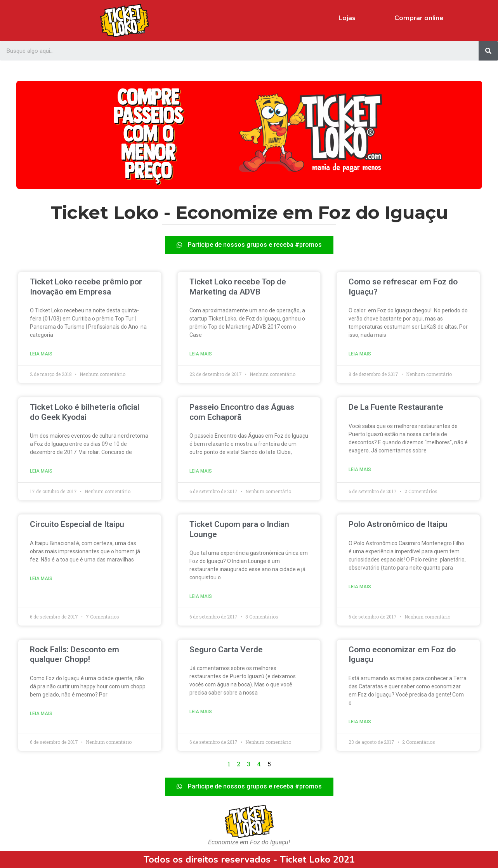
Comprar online (419, 18)
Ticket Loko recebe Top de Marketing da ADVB (238, 287)
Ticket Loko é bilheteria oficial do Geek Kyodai (85, 412)
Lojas (347, 18)
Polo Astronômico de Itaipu (398, 524)
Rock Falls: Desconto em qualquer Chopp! (75, 654)
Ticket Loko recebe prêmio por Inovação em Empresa (86, 287)
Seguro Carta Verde (226, 650)
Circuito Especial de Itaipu (77, 524)
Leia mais (41, 354)
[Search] (488, 51)
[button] (249, 245)
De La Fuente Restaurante (396, 407)
